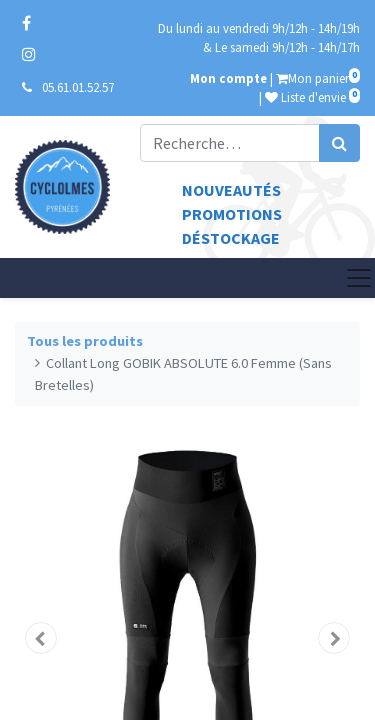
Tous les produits (85, 341)
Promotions (232, 214)
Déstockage (231, 238)
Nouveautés (231, 190)
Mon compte (228, 78)
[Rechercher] (339, 143)
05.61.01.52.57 (78, 87)
